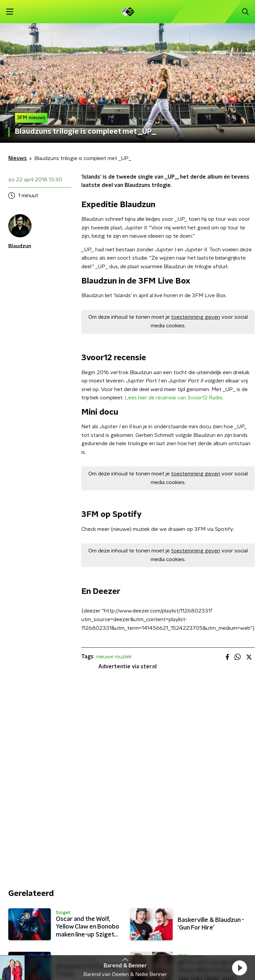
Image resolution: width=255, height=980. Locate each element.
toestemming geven (196, 317)
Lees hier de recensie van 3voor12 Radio (174, 398)
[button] (239, 968)
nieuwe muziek (114, 657)
